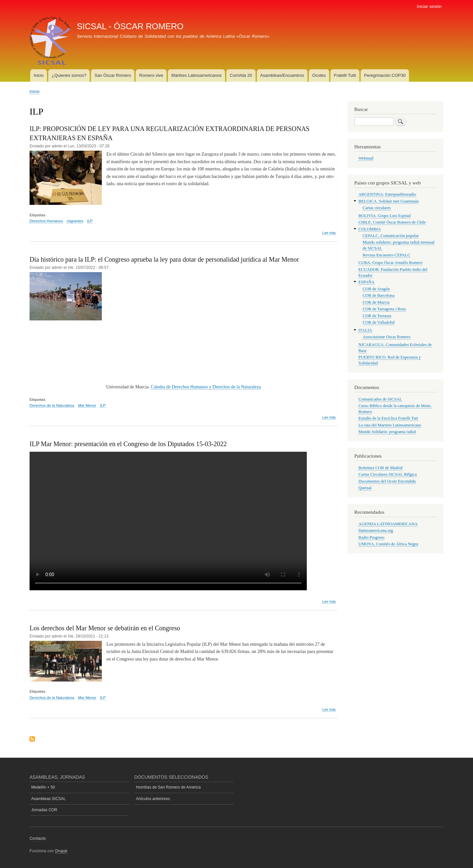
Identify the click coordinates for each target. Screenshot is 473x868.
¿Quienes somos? (69, 75)
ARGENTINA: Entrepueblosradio (387, 194)
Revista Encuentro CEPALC (386, 255)
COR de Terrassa (377, 316)
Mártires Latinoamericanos (197, 75)
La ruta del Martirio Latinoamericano (390, 425)
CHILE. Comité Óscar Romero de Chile (392, 222)
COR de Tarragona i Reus (384, 309)
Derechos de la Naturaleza (52, 405)
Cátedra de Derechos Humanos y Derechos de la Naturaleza (206, 387)
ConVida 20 (241, 75)
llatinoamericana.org (376, 531)
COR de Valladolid (379, 322)
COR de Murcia (376, 302)
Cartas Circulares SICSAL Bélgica (387, 474)
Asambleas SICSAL (48, 799)
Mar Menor (87, 405)
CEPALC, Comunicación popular (391, 236)
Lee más (329, 233)
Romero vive (151, 75)
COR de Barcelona (379, 295)
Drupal (61, 851)
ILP (90, 221)
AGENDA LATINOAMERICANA (388, 524)
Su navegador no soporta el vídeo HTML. (168, 521)
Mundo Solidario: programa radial (387, 432)
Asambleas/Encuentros (282, 75)
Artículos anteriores (153, 799)
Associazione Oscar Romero (387, 337)
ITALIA (365, 330)
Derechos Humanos (46, 221)
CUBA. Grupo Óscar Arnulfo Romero (390, 263)
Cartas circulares (377, 208)
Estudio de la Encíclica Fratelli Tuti (388, 418)
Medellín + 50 (43, 787)
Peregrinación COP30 (385, 75)
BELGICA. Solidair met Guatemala (388, 201)
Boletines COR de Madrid (380, 468)
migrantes (75, 221)
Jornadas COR (44, 810)
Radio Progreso (371, 537)
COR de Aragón (376, 289)
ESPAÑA (366, 282)
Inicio (38, 75)
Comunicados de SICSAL (380, 399)
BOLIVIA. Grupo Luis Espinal (384, 216)
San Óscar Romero (113, 75)
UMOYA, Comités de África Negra (388, 544)
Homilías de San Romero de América (168, 787)
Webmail (366, 158)
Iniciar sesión (429, 6)
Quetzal (365, 488)
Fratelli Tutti (345, 75)
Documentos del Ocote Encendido (387, 481)
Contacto (38, 838)
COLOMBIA (370, 229)
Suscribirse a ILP (32, 739)
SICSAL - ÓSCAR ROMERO (130, 26)
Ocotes (319, 75)
